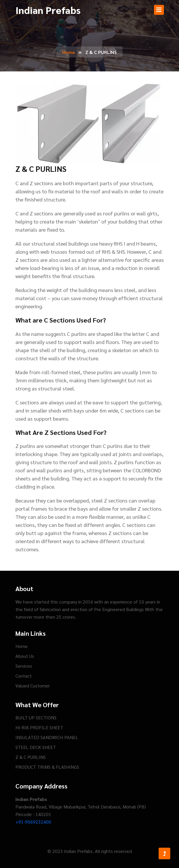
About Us (25, 656)
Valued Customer (33, 686)
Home (69, 52)
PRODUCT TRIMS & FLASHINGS (47, 767)
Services (24, 666)
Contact (24, 676)
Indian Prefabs (48, 10)
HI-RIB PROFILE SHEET (39, 727)
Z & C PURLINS (31, 757)
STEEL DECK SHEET (36, 747)
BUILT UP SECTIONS (36, 717)
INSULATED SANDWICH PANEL (47, 737)
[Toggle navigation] (159, 10)
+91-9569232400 (33, 822)
